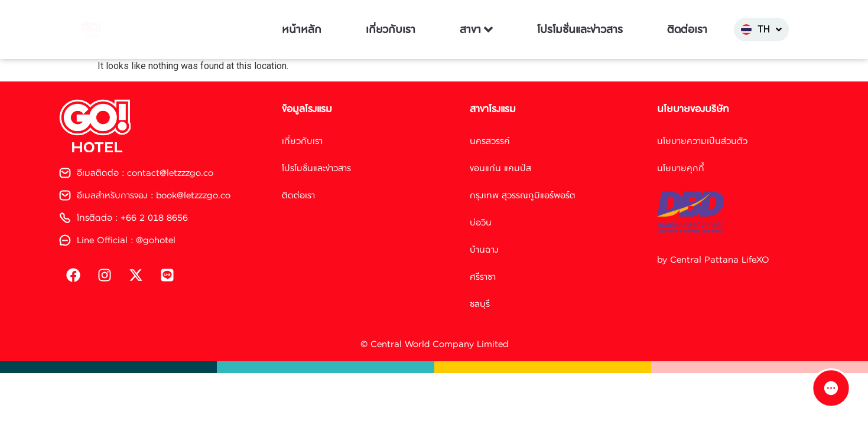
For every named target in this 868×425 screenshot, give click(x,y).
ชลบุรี (480, 304)
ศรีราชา (483, 277)
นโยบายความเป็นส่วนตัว (702, 141)
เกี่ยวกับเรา (391, 30)
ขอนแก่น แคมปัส (500, 168)
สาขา (476, 30)
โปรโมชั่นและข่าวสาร (580, 30)
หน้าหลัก (302, 30)
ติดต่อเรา (687, 30)
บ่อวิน (481, 222)
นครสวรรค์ (490, 141)
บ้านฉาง (484, 249)
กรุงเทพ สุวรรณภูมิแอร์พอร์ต (523, 195)
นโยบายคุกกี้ (681, 168)
